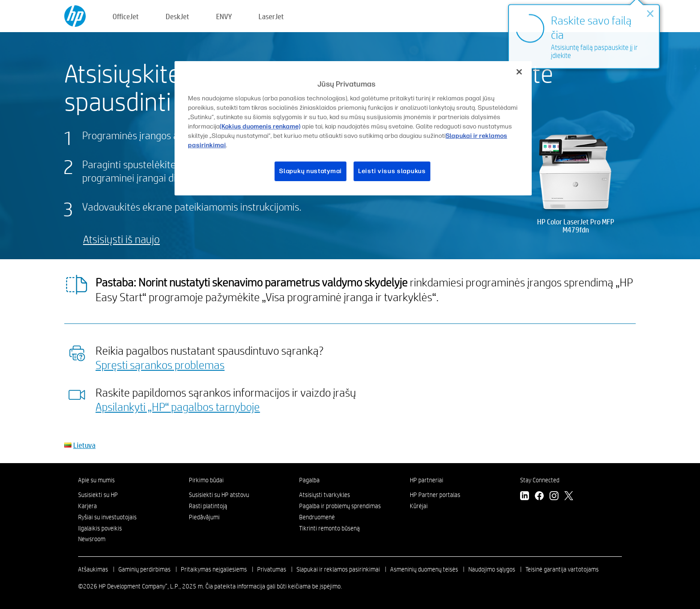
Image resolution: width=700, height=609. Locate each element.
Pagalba (309, 480)
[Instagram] (554, 497)
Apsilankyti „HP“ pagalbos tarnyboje (178, 406)
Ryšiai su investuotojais (107, 517)
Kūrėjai (419, 506)
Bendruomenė (317, 517)
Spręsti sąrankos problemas (160, 365)
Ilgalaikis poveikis (100, 528)
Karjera (87, 506)
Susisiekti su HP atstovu (219, 495)
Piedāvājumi (204, 517)
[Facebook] (539, 497)
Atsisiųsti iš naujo (121, 239)
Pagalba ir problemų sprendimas (340, 506)
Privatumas (272, 569)
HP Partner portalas (435, 495)
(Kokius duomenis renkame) (260, 126)
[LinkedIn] (525, 497)
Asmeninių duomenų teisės (424, 569)
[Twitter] (569, 497)
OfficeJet (126, 16)
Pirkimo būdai (206, 480)
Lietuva (84, 445)
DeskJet (177, 16)
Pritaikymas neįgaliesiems (214, 569)
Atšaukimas (93, 569)
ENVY (224, 16)
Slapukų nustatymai (310, 171)
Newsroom (92, 539)
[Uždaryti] (519, 72)
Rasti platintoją (208, 506)
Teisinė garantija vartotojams (562, 569)
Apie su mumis (96, 480)
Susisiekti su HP (98, 495)
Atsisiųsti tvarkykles (325, 495)
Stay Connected (540, 480)
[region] (353, 128)
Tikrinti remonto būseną (329, 528)
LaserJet (271, 16)
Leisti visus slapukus (392, 171)
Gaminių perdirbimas (144, 569)
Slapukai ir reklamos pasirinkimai (338, 569)
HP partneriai (427, 480)
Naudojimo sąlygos (492, 569)
